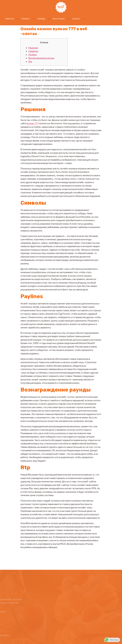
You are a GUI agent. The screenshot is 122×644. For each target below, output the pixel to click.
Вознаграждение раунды (41, 58)
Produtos (26, 18)
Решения (33, 48)
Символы (33, 51)
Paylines (33, 55)
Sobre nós (10, 18)
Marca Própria (59, 18)
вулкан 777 (33, 123)
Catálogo (41, 18)
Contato (76, 18)
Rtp (30, 62)
